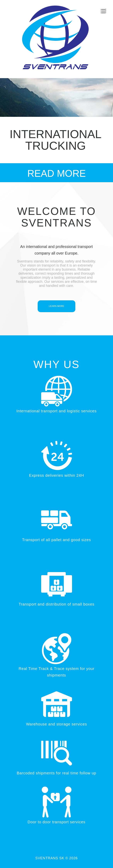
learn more (56, 306)
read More (57, 173)
